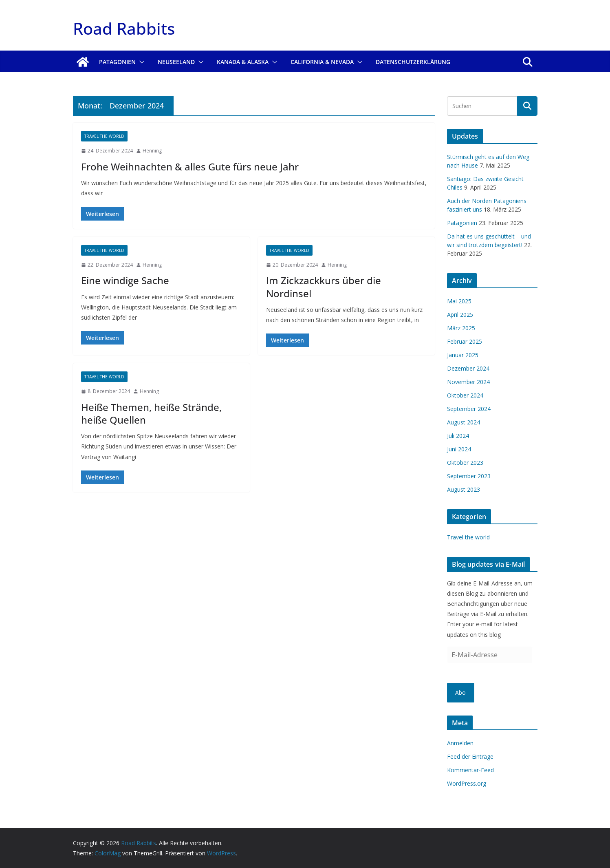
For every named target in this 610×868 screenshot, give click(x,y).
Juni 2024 (459, 449)
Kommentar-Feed (470, 770)
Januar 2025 (463, 355)
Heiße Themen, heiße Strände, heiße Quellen (151, 413)
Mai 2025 (459, 301)
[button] (140, 62)
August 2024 (464, 422)
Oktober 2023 (465, 463)
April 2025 (460, 315)
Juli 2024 (458, 436)
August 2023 (464, 489)
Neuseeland (176, 62)
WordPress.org (467, 783)
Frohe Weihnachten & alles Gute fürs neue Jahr (190, 167)
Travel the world (104, 136)
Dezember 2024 (468, 368)
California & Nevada (322, 62)
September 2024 (469, 409)
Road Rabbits (124, 28)
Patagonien (117, 62)
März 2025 (461, 328)
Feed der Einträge (470, 756)
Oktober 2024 (465, 395)
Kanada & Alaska (243, 62)
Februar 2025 (465, 341)
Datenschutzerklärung (413, 62)
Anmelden (460, 743)
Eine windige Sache (125, 280)
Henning (152, 151)
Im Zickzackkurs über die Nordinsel (324, 287)
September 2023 (469, 476)
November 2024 (468, 382)
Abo (460, 692)
